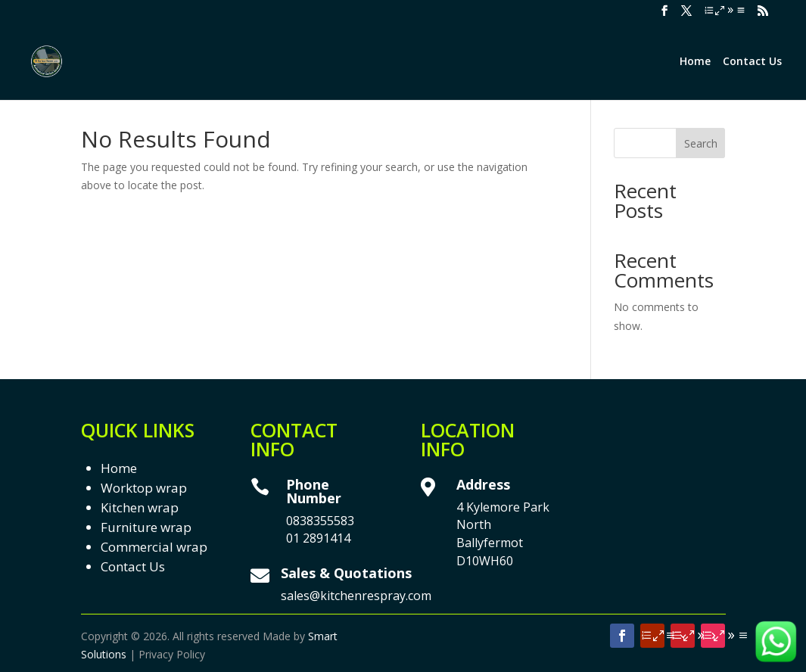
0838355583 (320, 521)
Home (695, 62)
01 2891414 (318, 538)
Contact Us (752, 62)
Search (701, 143)
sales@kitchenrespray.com (356, 596)
